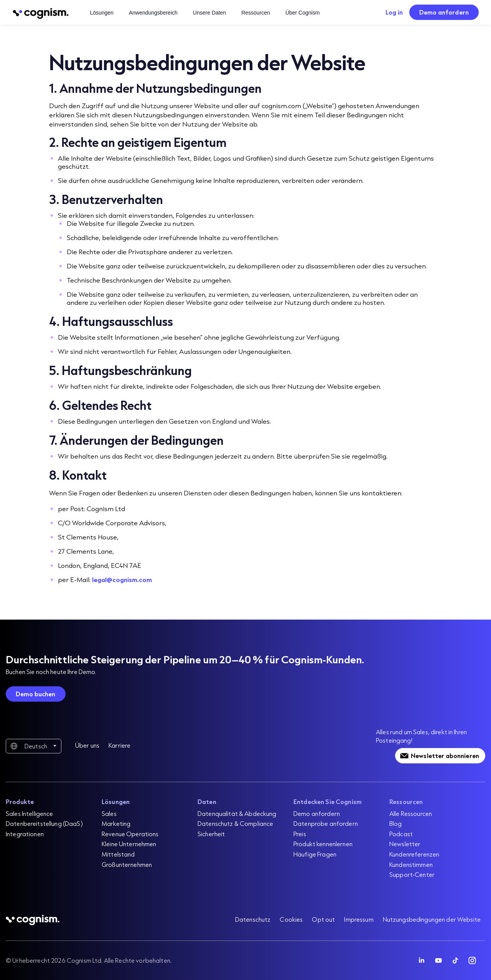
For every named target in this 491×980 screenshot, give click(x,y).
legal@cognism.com (122, 580)
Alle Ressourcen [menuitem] (411, 813)
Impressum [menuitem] (359, 919)
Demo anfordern (444, 12)
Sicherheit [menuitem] (211, 834)
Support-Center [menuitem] (412, 874)
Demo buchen (36, 694)
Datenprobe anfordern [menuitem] (326, 823)
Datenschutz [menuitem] (253, 919)
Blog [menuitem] (396, 823)
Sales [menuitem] (109, 813)
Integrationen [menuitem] (25, 834)
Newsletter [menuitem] (405, 844)
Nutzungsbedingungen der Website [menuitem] (432, 919)
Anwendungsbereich (153, 13)
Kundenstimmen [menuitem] (411, 864)
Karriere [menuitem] (119, 745)
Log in (394, 12)
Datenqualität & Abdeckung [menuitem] (237, 813)
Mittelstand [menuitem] (118, 854)
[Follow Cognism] (422, 960)
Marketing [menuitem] (116, 823)
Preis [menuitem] (300, 834)
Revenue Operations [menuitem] (130, 834)
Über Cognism (302, 13)
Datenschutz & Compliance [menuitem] (235, 823)
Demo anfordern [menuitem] (317, 813)
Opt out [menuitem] (323, 919)
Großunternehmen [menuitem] (127, 864)
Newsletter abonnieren (445, 756)
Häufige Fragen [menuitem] (315, 854)
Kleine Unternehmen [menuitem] (129, 844)
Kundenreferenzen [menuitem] (414, 854)
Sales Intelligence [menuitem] (30, 813)
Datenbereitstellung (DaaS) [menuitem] (44, 823)
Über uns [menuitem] (87, 745)
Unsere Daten (209, 13)
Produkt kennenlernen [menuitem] (323, 844)
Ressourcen (256, 13)
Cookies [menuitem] (291, 919)
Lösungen (102, 13)
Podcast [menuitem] (401, 834)
